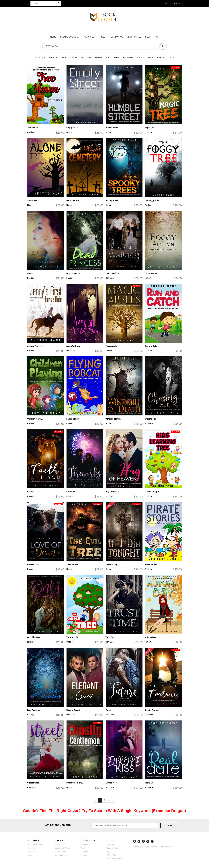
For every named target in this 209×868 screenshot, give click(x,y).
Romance (53, 57)
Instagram (84, 852)
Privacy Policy (112, 855)
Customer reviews (36, 845)
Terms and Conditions (115, 859)
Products (32, 848)
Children (74, 57)
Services (90, 37)
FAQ (157, 37)
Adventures (128, 57)
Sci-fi (108, 57)
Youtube (84, 855)
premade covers (70, 37)
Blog (148, 37)
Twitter (83, 848)
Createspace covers (62, 848)
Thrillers (148, 205)
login (165, 3)
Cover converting (61, 855)
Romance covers (113, 848)
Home (53, 37)
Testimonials (134, 37)
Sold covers (111, 845)
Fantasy (98, 57)
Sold (172, 57)
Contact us (117, 37)
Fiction (116, 57)
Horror (64, 57)
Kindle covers (60, 852)
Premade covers (61, 845)
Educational (86, 57)
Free (103, 37)
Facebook (84, 845)
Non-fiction (161, 57)
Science (140, 57)
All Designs (40, 57)
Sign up (177, 3)
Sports (150, 57)
